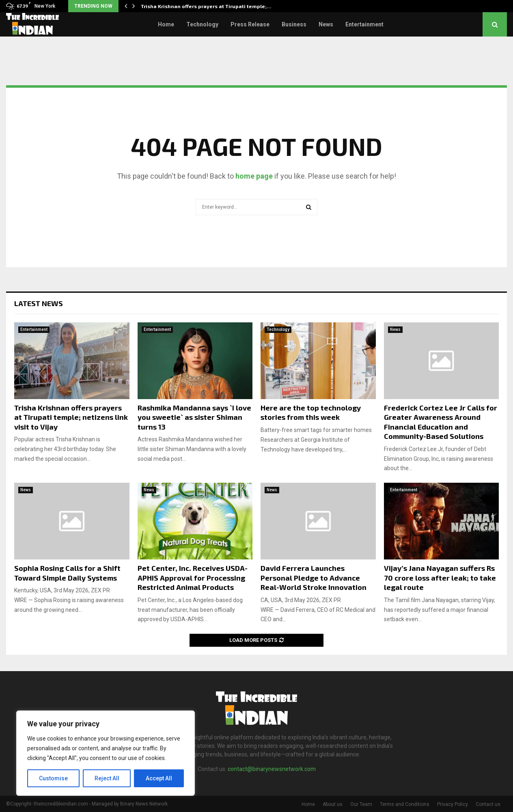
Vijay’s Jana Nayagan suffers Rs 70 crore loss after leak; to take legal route (440, 578)
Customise (53, 778)
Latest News (39, 303)
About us (333, 804)
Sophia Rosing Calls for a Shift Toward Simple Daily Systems (67, 573)
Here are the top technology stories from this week (311, 412)
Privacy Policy (453, 804)
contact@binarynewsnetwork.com (272, 769)
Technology (202, 24)
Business (294, 24)
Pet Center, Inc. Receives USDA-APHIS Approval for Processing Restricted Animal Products (193, 578)
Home (166, 24)
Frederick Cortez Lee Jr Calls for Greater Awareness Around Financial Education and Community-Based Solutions (441, 422)
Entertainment (364, 24)
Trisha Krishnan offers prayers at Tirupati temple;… (206, 6)
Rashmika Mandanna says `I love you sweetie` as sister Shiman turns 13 (194, 417)
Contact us (488, 804)
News (326, 24)
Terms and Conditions (405, 804)
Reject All (107, 778)
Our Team (361, 804)
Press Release (250, 24)
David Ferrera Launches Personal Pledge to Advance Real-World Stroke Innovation (314, 578)
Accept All (159, 778)
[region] (106, 753)
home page (254, 176)
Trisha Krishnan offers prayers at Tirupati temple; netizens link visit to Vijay (71, 417)
